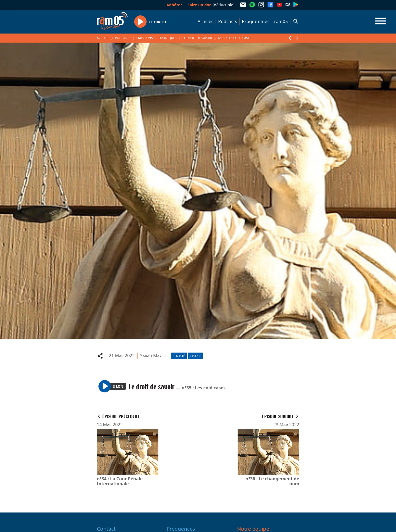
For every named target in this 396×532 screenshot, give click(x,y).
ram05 (281, 21)
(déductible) (211, 5)
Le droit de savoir (197, 38)
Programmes (256, 21)
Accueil (103, 38)
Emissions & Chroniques (156, 38)
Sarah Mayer (153, 356)
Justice (195, 356)
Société (179, 356)
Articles (206, 21)
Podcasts (228, 21)
